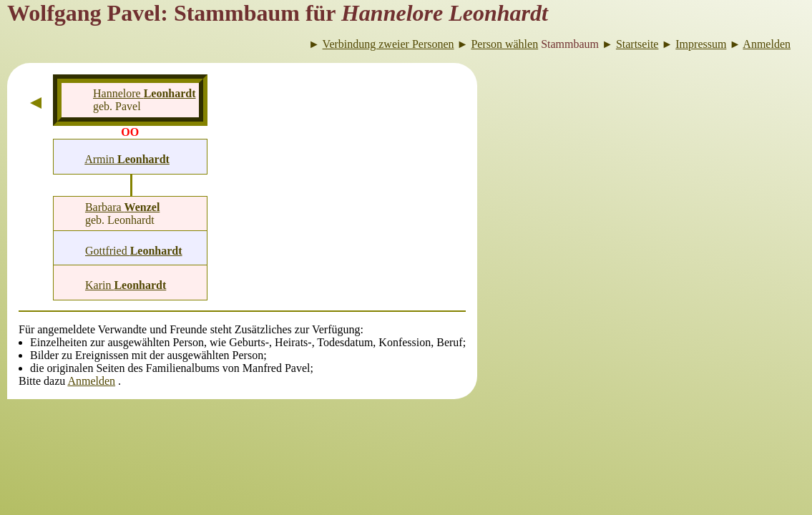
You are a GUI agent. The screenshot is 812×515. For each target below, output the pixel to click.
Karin (126, 285)
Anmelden (91, 381)
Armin (127, 159)
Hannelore (145, 93)
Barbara (122, 207)
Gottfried (134, 251)
